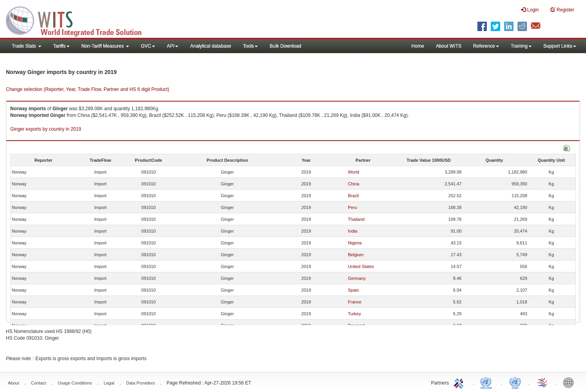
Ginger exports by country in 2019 (46, 129)
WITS (79, 20)
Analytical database (211, 46)
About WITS (449, 46)
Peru (352, 207)
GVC (148, 46)
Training (521, 46)
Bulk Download (285, 46)
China (354, 184)
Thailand (356, 219)
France (355, 302)
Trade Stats (27, 46)
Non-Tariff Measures (105, 46)
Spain (353, 290)
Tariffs (61, 46)
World (354, 172)
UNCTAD (488, 382)
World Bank (570, 382)
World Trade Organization (543, 382)
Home (418, 46)
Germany (357, 278)
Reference (486, 46)
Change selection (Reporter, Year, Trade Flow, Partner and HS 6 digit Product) (88, 89)
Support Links (560, 46)
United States (361, 266)
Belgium (356, 255)
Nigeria (355, 243)
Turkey (354, 314)
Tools (250, 46)
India (353, 231)
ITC (460, 382)
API (173, 46)
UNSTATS (515, 382)
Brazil (353, 196)
